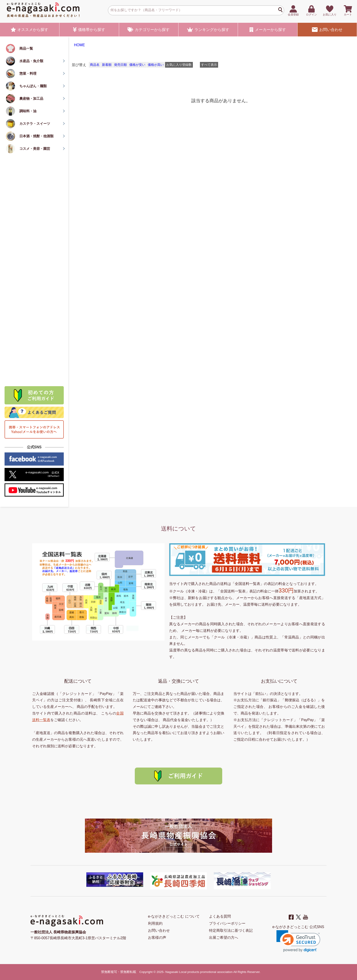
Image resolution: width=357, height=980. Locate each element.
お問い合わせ (327, 30)
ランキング (208, 30)
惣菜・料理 (28, 73)
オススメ (30, 30)
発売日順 (120, 65)
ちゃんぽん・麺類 (33, 86)
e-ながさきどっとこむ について (174, 916)
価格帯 (89, 30)
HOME (79, 45)
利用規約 (155, 923)
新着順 (107, 65)
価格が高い (156, 65)
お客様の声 (157, 938)
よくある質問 (220, 916)
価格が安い (137, 65)
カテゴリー (149, 30)
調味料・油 (28, 111)
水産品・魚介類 (31, 61)
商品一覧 (26, 48)
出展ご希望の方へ (224, 938)
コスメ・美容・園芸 (35, 149)
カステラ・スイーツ (35, 124)
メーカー (268, 30)
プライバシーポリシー (227, 923)
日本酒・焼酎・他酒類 (36, 136)
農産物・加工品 (31, 98)
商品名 (95, 65)
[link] (298, 941)
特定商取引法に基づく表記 (231, 930)
